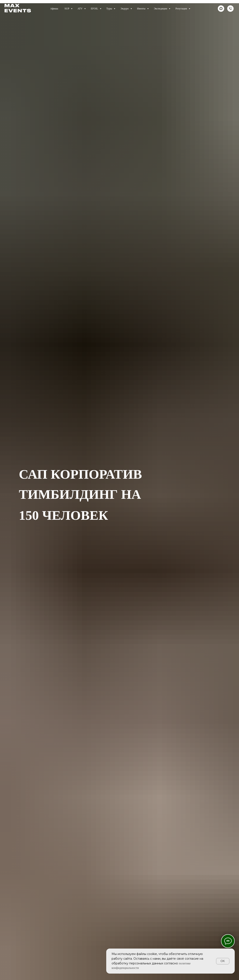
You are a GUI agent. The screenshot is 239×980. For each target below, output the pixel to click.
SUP (67, 9)
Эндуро (125, 9)
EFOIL (95, 9)
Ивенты (142, 9)
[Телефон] (230, 9)
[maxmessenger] (221, 9)
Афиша (54, 9)
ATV (80, 9)
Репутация (181, 9)
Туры (110, 9)
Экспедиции (161, 9)
